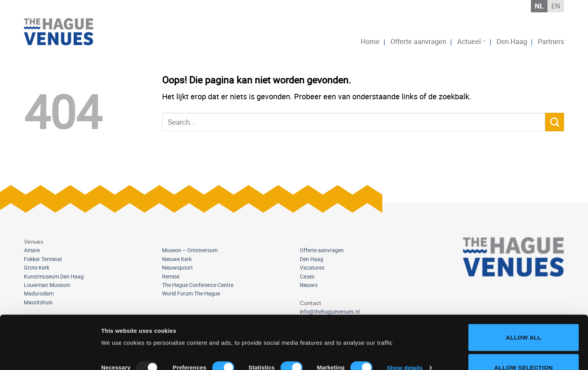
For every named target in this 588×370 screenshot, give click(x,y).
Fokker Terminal (43, 259)
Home (370, 41)
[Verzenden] (555, 122)
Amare (32, 250)
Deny (523, 347)
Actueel (471, 41)
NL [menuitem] (539, 6)
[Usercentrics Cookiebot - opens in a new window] (50, 355)
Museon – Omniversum (190, 250)
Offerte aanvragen (418, 41)
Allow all (524, 287)
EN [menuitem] (556, 6)
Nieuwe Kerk (177, 259)
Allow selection (524, 317)
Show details (405, 318)
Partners (551, 41)
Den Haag (512, 41)
